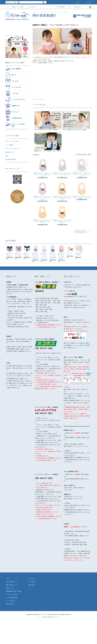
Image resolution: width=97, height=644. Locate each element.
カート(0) (87, 2)
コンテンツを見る (30, 7)
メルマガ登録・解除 (59, 7)
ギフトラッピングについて (13, 149)
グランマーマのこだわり (12, 141)
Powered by (48, 617)
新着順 (89, 155)
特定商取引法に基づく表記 (14, 591)
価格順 (84, 155)
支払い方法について (12, 582)
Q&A (7, 156)
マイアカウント (32, 579)
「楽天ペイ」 (72, 331)
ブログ (68, 7)
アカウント (77, 2)
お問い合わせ (76, 7)
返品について (10, 588)
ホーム (7, 7)
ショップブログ (11, 601)
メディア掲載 (9, 145)
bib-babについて (10, 152)
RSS (8, 604)
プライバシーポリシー (12, 594)
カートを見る (32, 582)
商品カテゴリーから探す (17, 7)
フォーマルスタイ (40, 99)
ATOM (11, 604)
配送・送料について (12, 585)
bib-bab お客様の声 (11, 159)
